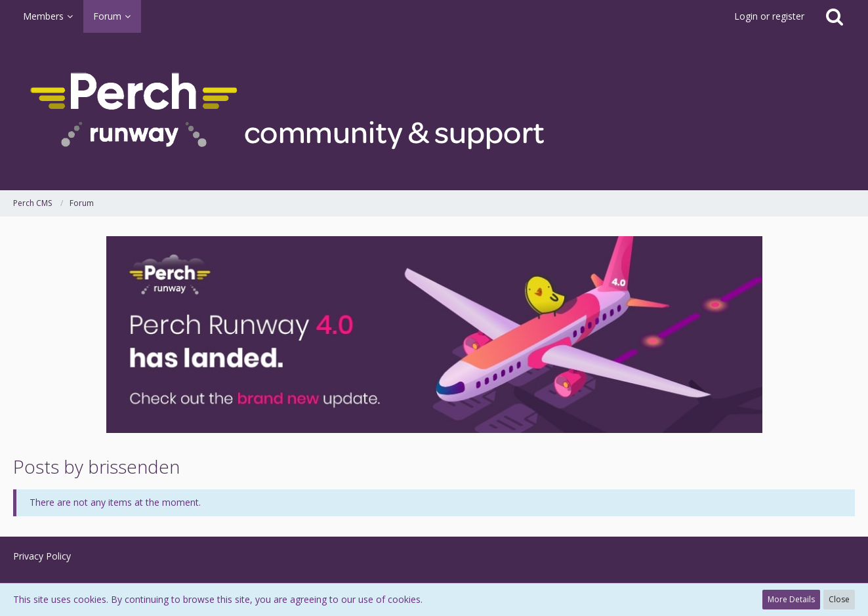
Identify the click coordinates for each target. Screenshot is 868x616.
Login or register (769, 16)
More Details (791, 599)
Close (839, 599)
